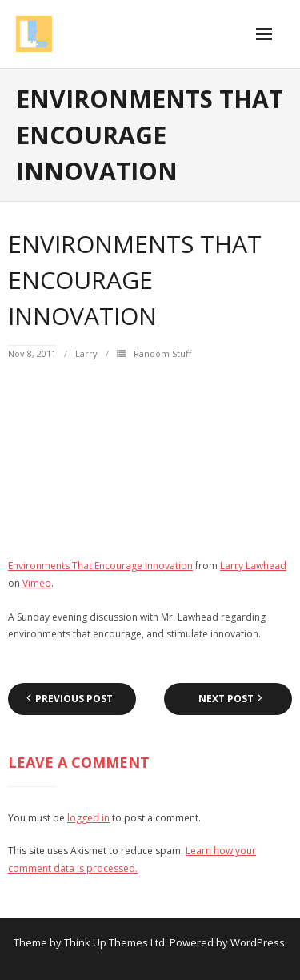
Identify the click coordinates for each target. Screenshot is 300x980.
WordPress (258, 942)
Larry (86, 353)
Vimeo (37, 583)
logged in (88, 818)
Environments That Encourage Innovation (100, 566)
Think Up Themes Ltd (114, 942)
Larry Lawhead (253, 566)
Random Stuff (162, 353)
